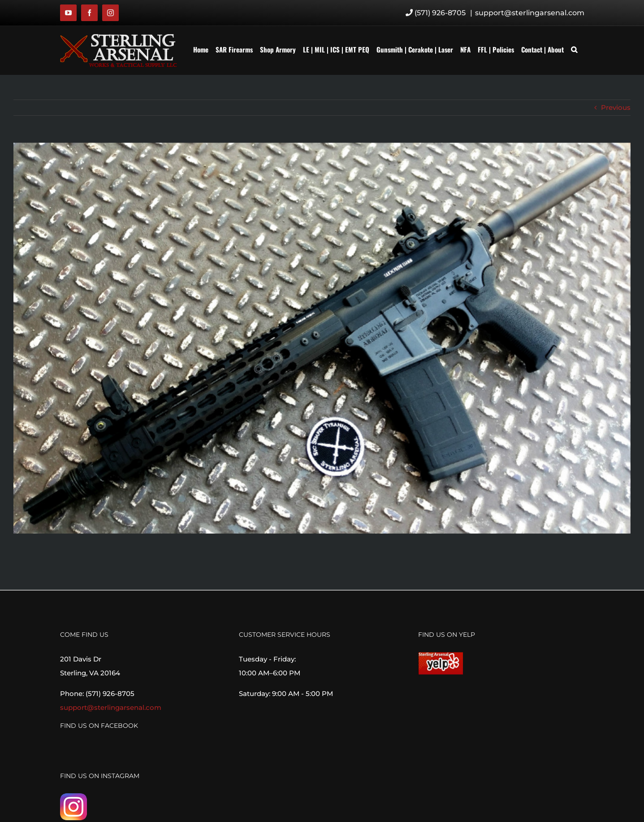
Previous (616, 107)
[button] (574, 49)
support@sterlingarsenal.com (530, 13)
